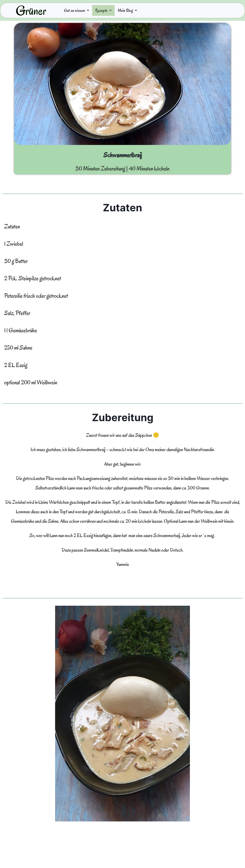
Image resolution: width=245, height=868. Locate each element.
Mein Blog (132, 11)
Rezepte (107, 11)
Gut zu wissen (78, 11)
